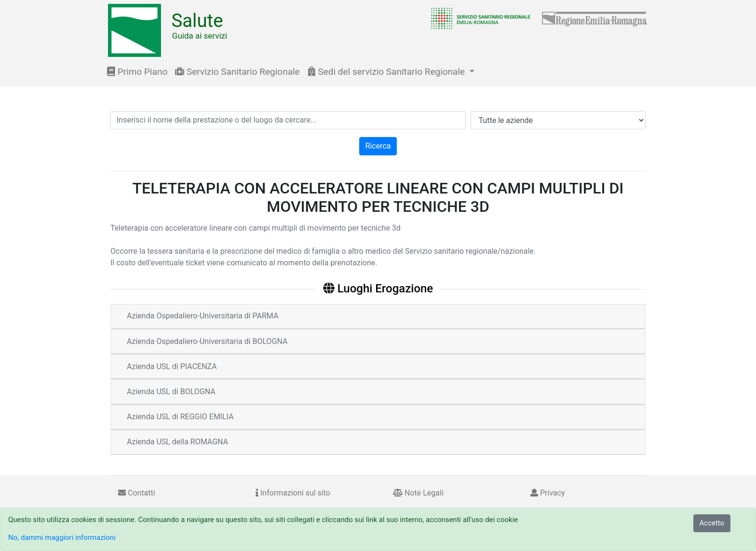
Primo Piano (137, 72)
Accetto (712, 523)
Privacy (548, 493)
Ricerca (378, 146)
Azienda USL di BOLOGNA (171, 392)
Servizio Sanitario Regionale (237, 72)
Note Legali (418, 493)
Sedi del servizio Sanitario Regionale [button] (387, 72)
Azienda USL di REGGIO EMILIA (180, 417)
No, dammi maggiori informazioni (62, 537)
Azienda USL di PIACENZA (172, 366)
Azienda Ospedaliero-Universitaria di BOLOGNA (207, 341)
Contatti (137, 493)
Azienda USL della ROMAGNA (177, 442)
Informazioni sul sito (293, 493)
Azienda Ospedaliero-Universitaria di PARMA (202, 316)
